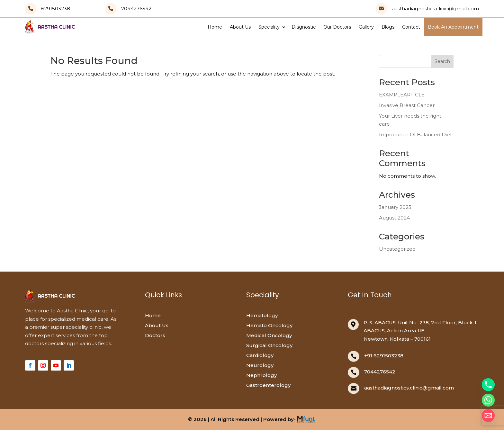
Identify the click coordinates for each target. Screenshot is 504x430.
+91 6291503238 (384, 356)
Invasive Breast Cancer (407, 105)
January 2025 (395, 207)
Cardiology (260, 355)
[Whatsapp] (488, 400)
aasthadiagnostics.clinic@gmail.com (409, 388)
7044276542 (380, 372)
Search (442, 61)
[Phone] (488, 385)
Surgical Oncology (269, 345)
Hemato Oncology (269, 325)
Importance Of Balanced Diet (415, 134)
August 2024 (394, 218)
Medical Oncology (269, 335)
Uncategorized (397, 249)
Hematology (262, 315)
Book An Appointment (453, 27)
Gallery (366, 27)
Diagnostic (304, 27)
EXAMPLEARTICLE (402, 95)
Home (215, 27)
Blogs (388, 27)
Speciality (269, 27)
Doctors (155, 335)
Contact (411, 27)
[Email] (488, 416)
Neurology (260, 365)
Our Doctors (337, 27)
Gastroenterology (268, 385)
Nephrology (261, 375)
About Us (240, 27)
